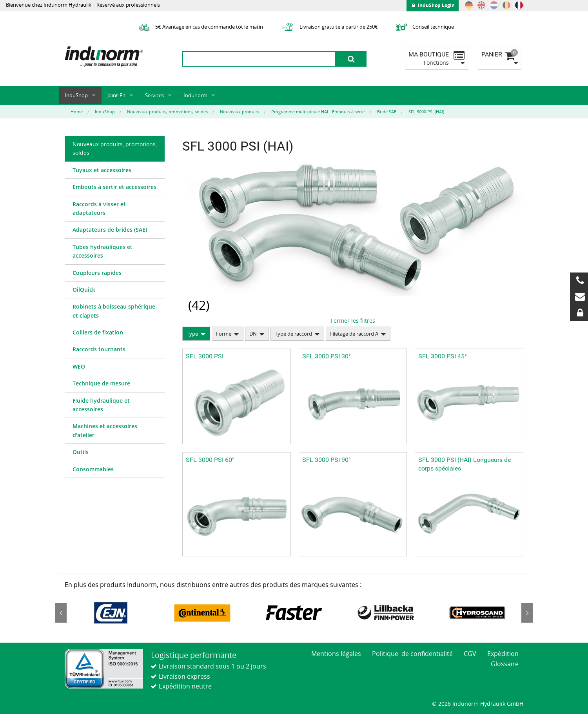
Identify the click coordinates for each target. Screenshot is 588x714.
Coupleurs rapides (97, 273)
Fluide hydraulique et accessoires (101, 405)
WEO (79, 366)
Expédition (503, 654)
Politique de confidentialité (412, 654)
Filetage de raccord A (354, 334)
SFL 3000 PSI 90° (327, 460)
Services (154, 95)
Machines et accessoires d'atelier (105, 430)
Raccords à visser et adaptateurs (99, 208)
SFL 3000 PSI (205, 356)
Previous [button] (61, 613)
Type (192, 334)
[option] (111, 613)
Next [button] (527, 613)
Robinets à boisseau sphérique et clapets (114, 311)
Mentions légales (336, 654)
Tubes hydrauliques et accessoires (103, 251)
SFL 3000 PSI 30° (327, 356)
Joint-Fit (116, 95)
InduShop (76, 95)
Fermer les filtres (353, 321)
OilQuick (84, 290)
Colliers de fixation (98, 332)
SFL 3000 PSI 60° (210, 460)
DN (253, 334)
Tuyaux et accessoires (102, 170)
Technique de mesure (101, 383)
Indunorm (195, 95)
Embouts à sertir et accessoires (114, 187)
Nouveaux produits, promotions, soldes (115, 148)
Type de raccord (293, 334)
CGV (470, 654)
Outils (81, 452)
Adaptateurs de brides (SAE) (110, 230)
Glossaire (505, 664)
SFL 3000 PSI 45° (443, 356)
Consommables (93, 469)
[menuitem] (115, 149)
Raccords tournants (99, 349)
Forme (224, 334)
